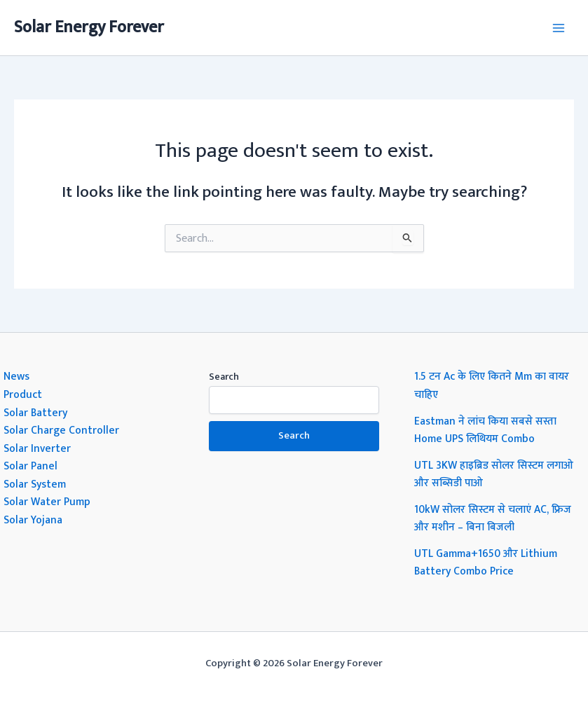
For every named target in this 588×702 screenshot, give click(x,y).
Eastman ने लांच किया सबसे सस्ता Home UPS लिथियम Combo (485, 430)
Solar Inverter (37, 448)
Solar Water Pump (47, 502)
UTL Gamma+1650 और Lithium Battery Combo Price (486, 563)
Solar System (35, 484)
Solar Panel (30, 466)
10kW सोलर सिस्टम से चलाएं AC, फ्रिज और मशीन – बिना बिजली (493, 518)
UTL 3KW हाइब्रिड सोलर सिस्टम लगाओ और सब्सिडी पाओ (494, 474)
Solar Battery (35, 413)
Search (224, 377)
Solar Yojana (33, 520)
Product (23, 394)
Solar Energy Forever (89, 27)
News (16, 376)
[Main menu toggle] (559, 28)
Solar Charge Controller (61, 430)
